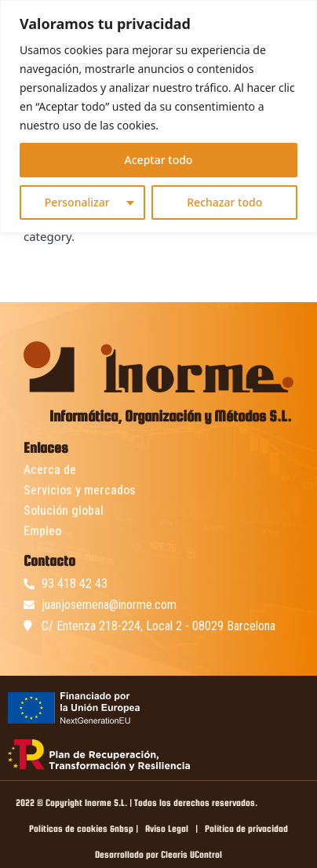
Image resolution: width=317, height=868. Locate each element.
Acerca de (50, 470)
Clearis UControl (191, 855)
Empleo (42, 531)
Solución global (64, 511)
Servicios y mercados (80, 490)
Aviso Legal (167, 829)
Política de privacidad (246, 829)
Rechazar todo (224, 202)
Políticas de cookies (68, 829)
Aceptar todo (159, 160)
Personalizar (77, 202)
